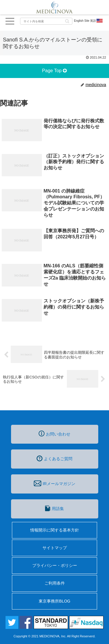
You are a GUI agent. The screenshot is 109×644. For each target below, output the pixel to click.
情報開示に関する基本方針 (55, 530)
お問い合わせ (54, 433)
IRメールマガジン (54, 483)
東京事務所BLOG (54, 601)
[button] (67, 21)
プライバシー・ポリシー (55, 565)
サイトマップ (55, 548)
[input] (46, 21)
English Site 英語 (89, 21)
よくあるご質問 (54, 458)
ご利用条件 (55, 583)
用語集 (54, 508)
